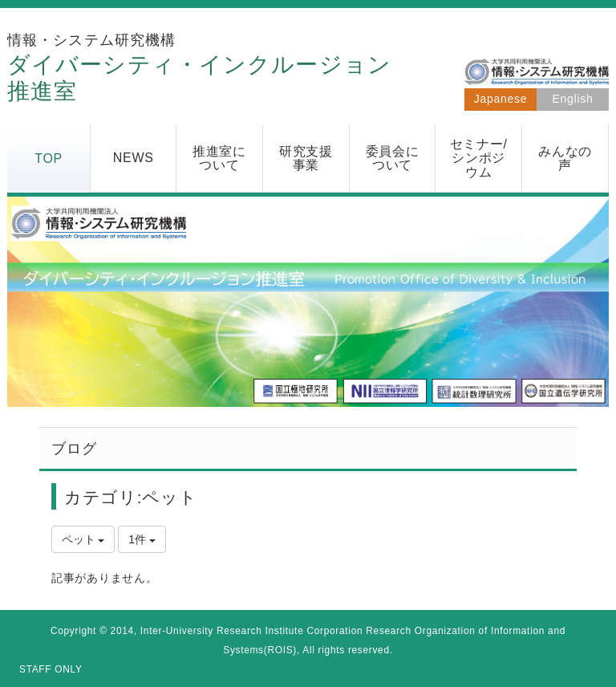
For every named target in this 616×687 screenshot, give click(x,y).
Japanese (500, 99)
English (573, 99)
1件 (142, 539)
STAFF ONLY (51, 669)
